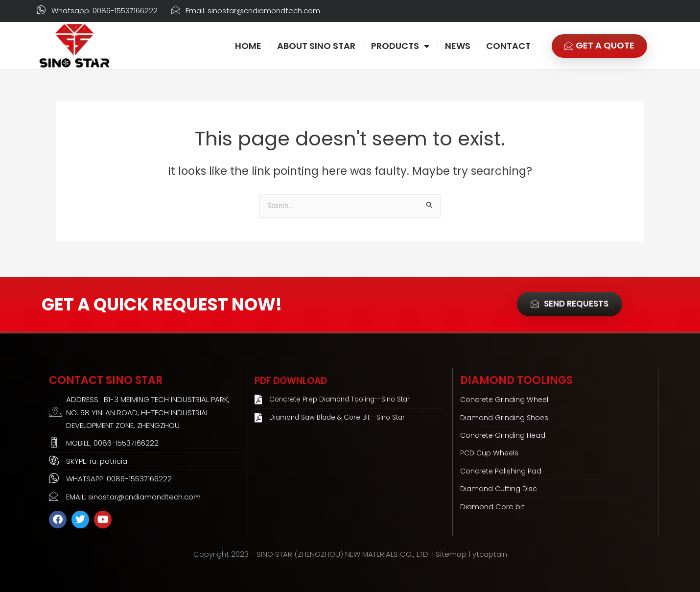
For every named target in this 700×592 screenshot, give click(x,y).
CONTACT (508, 46)
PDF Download (299, 380)
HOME (248, 46)
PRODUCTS (400, 46)
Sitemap (451, 554)
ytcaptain (490, 554)
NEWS (458, 46)
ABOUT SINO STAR (316, 46)
